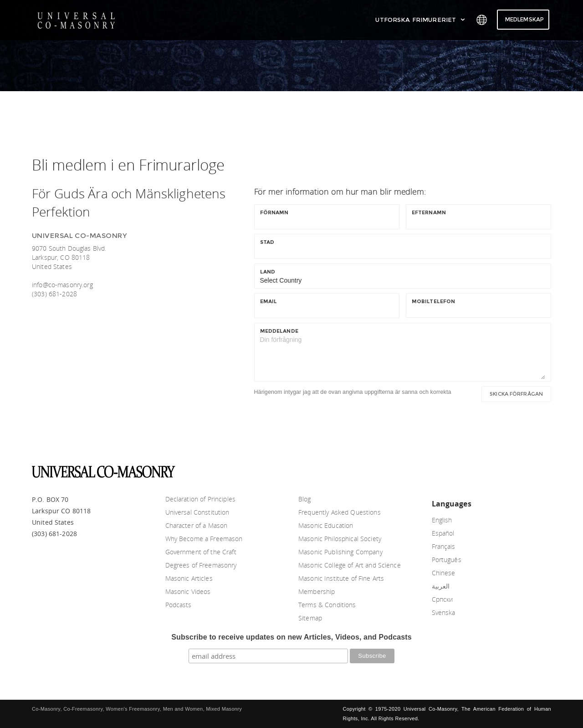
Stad (269, 242)
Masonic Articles (189, 578)
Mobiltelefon (434, 301)
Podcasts (179, 605)
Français (444, 546)
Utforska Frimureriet (421, 20)
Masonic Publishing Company (340, 552)
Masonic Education (326, 525)
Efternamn (431, 212)
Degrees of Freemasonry (201, 565)
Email (271, 301)
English (442, 520)
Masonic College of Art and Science (350, 565)
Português (447, 560)
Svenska (444, 612)
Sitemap (310, 618)
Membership (317, 591)
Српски (442, 599)
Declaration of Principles (201, 499)
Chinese (444, 573)
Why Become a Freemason (204, 539)
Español (443, 533)
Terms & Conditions (327, 605)
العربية (441, 586)
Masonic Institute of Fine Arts (341, 578)
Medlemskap (524, 19)
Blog (305, 499)
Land (270, 272)
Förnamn (276, 212)
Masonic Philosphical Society (340, 539)
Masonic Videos (188, 591)
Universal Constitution (197, 512)
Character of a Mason (197, 525)
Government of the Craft (201, 552)
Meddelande (279, 331)
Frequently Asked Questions (340, 512)
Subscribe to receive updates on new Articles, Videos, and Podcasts (291, 637)
